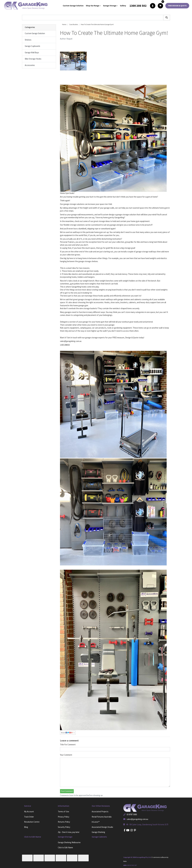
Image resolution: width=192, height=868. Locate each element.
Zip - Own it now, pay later (69, 832)
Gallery (123, 6)
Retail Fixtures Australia (102, 817)
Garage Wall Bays (32, 52)
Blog (26, 827)
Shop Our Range (93, 6)
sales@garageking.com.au (137, 819)
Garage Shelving (98, 832)
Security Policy (64, 827)
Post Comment (67, 791)
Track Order (29, 817)
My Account (29, 812)
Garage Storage (110, 6)
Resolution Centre (32, 822)
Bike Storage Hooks (33, 59)
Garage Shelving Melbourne (69, 842)
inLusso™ (96, 822)
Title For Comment (68, 745)
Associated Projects (100, 812)
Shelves (28, 40)
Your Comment (66, 755)
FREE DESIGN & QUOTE (177, 6)
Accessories (30, 65)
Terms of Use (63, 812)
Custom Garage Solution (73, 6)
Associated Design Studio (102, 827)
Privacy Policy (64, 817)
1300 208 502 (138, 6)
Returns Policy (64, 822)
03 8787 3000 (132, 814)
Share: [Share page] (67, 733)
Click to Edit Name (65, 847)
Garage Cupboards (32, 46)
